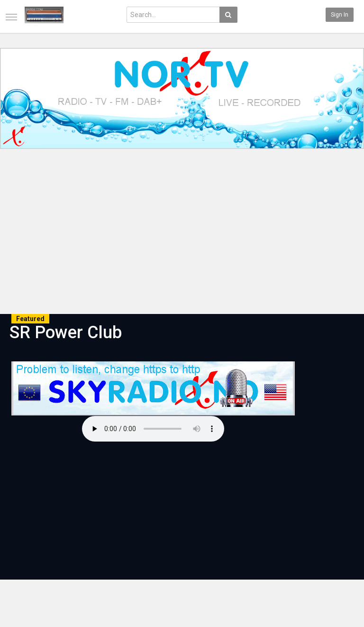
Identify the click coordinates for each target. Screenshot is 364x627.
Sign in (340, 15)
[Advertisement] (182, 233)
